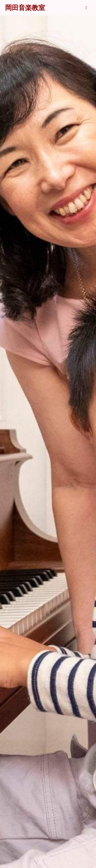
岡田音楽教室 (25, 8)
